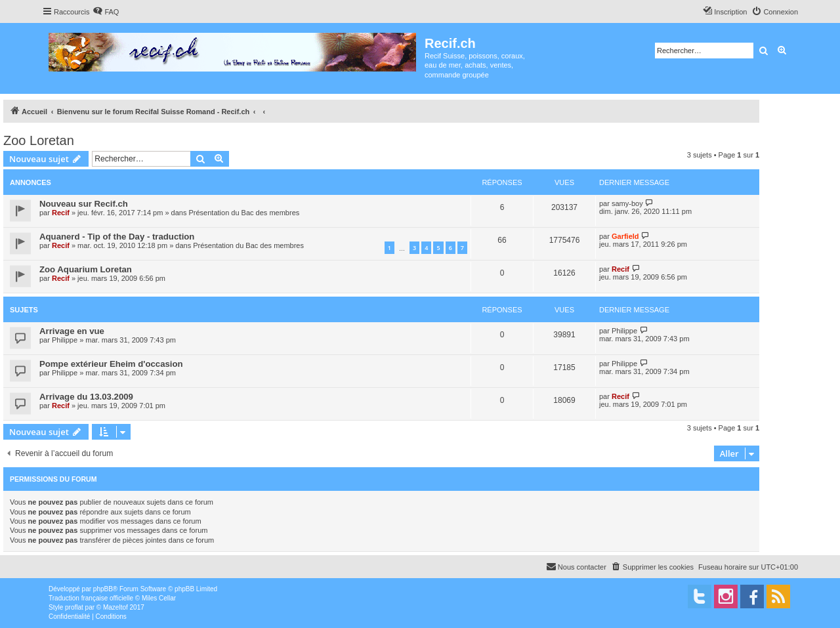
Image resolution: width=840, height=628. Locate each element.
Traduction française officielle (91, 598)
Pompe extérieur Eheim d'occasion (111, 364)
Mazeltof (115, 607)
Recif (61, 213)
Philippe (65, 340)
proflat (74, 607)
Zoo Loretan (39, 140)
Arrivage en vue (72, 331)
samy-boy (627, 203)
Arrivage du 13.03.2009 (86, 397)
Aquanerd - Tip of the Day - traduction (117, 237)
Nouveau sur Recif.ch (84, 204)
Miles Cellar (159, 598)
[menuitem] (106, 12)
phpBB (103, 589)
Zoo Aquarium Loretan (86, 269)
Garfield (625, 236)
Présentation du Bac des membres (244, 213)
